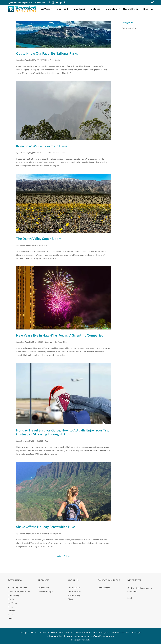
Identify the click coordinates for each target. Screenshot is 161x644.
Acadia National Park (17, 588)
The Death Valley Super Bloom (39, 238)
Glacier (11, 599)
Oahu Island (112, 9)
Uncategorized (55, 533)
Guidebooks (127, 28)
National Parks (130, 9)
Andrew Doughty (25, 60)
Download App (17, 3)
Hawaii (52, 153)
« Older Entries (63, 556)
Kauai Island (62, 9)
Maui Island (79, 9)
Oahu (11, 618)
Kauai (58, 153)
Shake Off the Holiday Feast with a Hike (46, 527)
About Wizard (74, 588)
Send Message (104, 588)
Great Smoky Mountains (19, 591)
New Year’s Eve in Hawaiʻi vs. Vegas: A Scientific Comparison (61, 335)
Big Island (95, 9)
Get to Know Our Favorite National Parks (47, 53)
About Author (74, 591)
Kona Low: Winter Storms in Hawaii (43, 146)
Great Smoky (55, 60)
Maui (63, 153)
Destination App (45, 591)
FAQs (70, 599)
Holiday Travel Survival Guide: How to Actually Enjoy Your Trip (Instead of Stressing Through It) (63, 432)
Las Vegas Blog (61, 342)
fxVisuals (86, 640)
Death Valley (14, 595)
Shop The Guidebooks (35, 3)
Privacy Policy (74, 595)
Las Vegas (45, 9)
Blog (146, 9)
